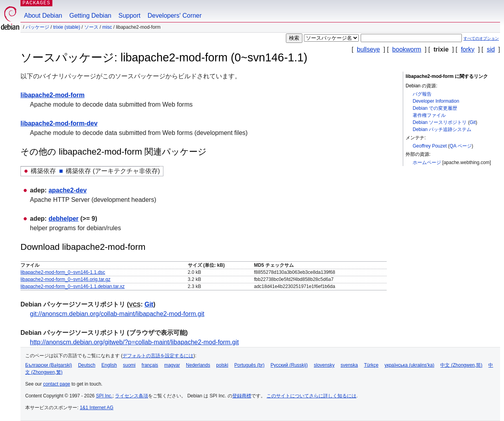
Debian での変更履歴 (435, 108)
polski (222, 365)
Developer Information (436, 101)
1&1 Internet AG (97, 408)
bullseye (368, 49)
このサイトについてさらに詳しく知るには (311, 396)
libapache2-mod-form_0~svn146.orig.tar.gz (65, 279)
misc (107, 27)
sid (491, 49)
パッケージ (37, 27)
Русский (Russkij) (289, 365)
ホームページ (427, 162)
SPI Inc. (104, 396)
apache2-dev (68, 190)
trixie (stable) (67, 27)
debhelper (63, 219)
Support (130, 16)
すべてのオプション (481, 38)
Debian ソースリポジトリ (440, 122)
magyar (172, 365)
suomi (129, 365)
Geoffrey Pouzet (430, 146)
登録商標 (242, 396)
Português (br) (249, 365)
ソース (91, 27)
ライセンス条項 (132, 396)
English (109, 365)
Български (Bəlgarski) (49, 365)
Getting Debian (90, 16)
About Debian (43, 16)
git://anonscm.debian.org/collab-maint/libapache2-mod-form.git (117, 314)
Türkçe (371, 365)
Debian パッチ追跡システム (442, 129)
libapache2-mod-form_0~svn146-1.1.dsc (63, 272)
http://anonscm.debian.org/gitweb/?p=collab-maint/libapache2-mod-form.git (134, 342)
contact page (57, 384)
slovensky (324, 365)
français (150, 365)
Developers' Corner (175, 16)
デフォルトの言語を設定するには (158, 356)
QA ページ (461, 146)
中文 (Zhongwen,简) (461, 365)
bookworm (407, 49)
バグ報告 (422, 94)
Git (473, 122)
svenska (349, 365)
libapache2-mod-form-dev (59, 123)
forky (468, 49)
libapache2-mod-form (53, 95)
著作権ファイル (429, 115)
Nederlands (198, 365)
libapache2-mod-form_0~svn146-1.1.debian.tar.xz (73, 286)
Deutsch (87, 365)
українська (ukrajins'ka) (409, 365)
